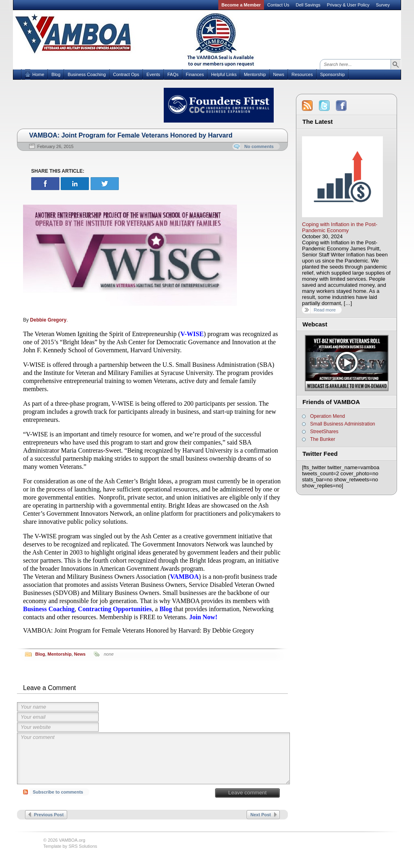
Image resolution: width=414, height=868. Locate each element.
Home (38, 74)
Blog (56, 74)
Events (153, 74)
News (279, 74)
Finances (195, 74)
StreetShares (324, 432)
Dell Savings (308, 5)
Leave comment (248, 793)
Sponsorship (333, 74)
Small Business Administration (343, 424)
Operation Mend (327, 416)
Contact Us (278, 5)
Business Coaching (87, 74)
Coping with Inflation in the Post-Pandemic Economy (340, 227)
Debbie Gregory (48, 320)
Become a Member (241, 5)
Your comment (153, 758)
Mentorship (255, 74)
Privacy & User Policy (348, 5)
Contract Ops (126, 74)
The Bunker (323, 439)
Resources (302, 74)
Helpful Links (224, 74)
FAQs (173, 74)
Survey (383, 5)
